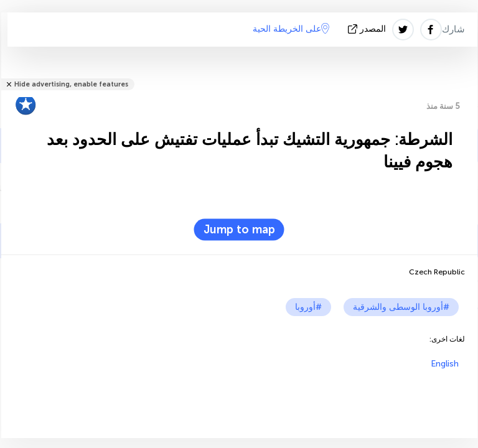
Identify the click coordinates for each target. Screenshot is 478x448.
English (445, 364)
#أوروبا (308, 307)
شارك (453, 29)
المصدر (368, 29)
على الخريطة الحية (291, 29)
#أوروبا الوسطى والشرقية (401, 307)
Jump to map (239, 230)
